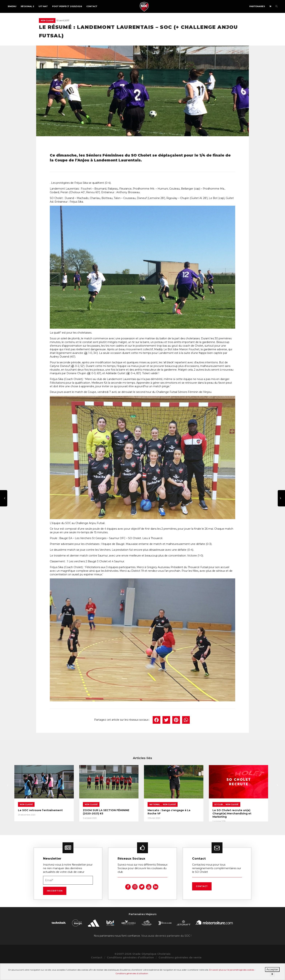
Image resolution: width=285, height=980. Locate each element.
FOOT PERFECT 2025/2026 (67, 6)
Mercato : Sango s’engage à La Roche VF (221, 823)
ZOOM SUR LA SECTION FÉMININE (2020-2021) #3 (139, 823)
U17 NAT (43, 6)
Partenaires (257, 6)
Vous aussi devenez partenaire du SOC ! (166, 951)
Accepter (272, 969)
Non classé (47, 21)
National (200, 817)
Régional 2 (27, 6)
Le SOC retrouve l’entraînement (40, 823)
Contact (92, 6)
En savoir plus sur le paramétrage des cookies (232, 970)
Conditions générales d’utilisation (132, 973)
